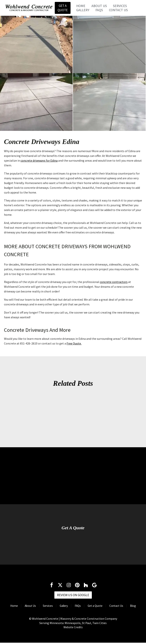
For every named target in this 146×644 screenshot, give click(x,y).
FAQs (100, 10)
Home (81, 6)
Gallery (83, 10)
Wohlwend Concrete (45, 620)
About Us (100, 6)
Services (120, 6)
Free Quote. (74, 344)
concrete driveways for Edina (39, 161)
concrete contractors (114, 283)
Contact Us (119, 10)
